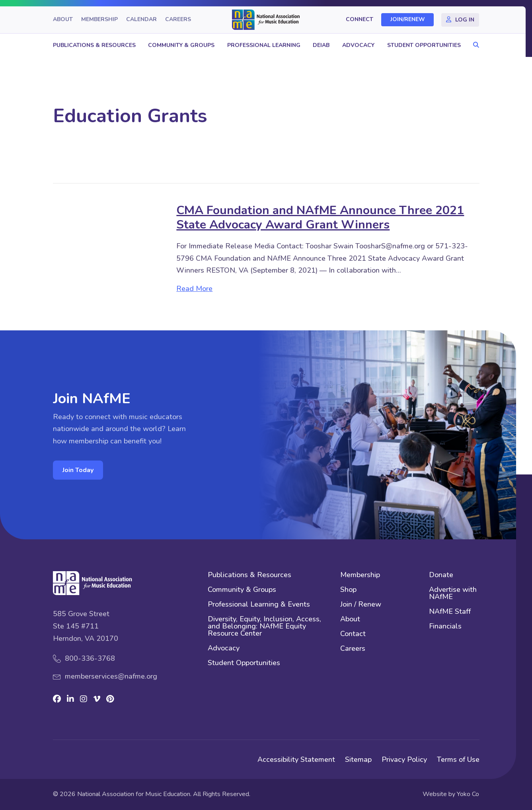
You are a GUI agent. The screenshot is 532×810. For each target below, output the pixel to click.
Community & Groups (181, 45)
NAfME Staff (450, 612)
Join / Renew (361, 605)
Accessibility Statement (296, 759)
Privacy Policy (404, 759)
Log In (465, 20)
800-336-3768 (90, 658)
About (63, 20)
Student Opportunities (424, 45)
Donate (441, 575)
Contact (353, 634)
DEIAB (321, 45)
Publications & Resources (94, 45)
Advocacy (358, 45)
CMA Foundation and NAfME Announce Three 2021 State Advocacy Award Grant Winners (320, 218)
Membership (99, 20)
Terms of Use (458, 759)
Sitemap (358, 759)
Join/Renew (408, 20)
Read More (194, 289)
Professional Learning (264, 45)
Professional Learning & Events (259, 605)
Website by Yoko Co (451, 794)
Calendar (141, 20)
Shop (348, 590)
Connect (360, 20)
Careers (178, 20)
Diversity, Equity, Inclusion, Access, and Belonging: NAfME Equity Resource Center (264, 627)
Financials (445, 627)
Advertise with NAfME (453, 594)
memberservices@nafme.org (111, 676)
